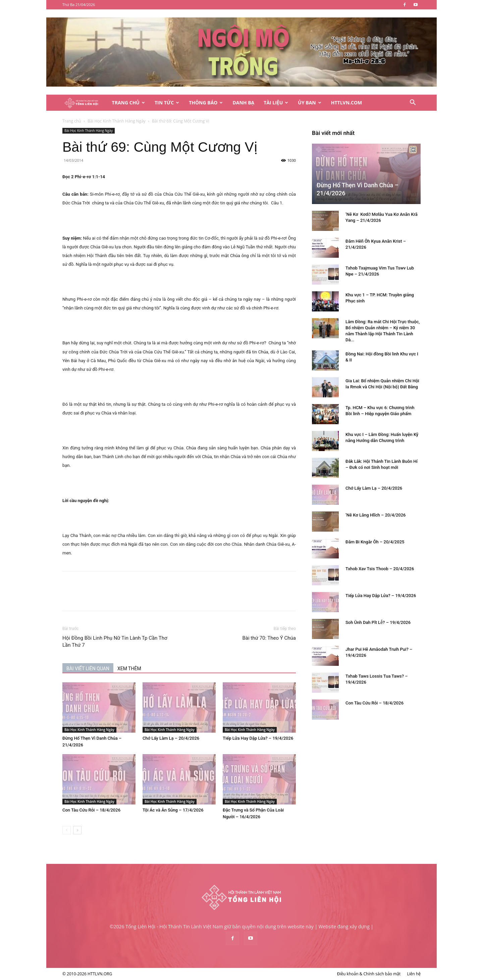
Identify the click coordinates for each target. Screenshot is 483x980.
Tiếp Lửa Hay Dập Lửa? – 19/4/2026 (258, 738)
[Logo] (85, 103)
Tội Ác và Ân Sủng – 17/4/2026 (173, 810)
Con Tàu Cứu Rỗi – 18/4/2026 (91, 810)
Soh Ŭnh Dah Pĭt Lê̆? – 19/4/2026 (378, 622)
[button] (413, 103)
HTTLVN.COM (347, 103)
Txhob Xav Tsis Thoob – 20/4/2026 (380, 569)
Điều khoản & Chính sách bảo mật (369, 974)
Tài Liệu (276, 103)
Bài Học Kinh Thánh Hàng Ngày (117, 121)
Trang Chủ (128, 103)
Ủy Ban (309, 103)
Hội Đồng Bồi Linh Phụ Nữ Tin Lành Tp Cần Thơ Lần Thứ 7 (115, 642)
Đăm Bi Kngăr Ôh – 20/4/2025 (375, 542)
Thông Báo (206, 103)
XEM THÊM (129, 669)
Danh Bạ (243, 103)
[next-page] (77, 830)
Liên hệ (414, 974)
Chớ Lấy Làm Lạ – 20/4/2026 (171, 738)
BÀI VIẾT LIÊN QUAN (88, 669)
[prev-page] (67, 830)
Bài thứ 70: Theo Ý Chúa (269, 638)
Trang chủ (72, 121)
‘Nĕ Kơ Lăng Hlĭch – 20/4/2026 (376, 515)
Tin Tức (167, 103)
